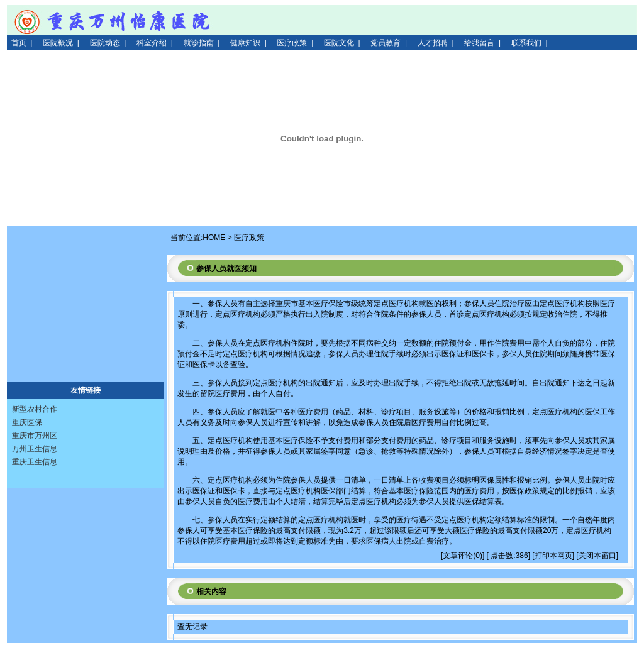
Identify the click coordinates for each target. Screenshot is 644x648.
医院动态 (105, 43)
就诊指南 (199, 43)
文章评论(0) (463, 556)
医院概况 (58, 43)
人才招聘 (433, 43)
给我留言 (479, 43)
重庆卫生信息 (35, 462)
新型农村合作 (35, 409)
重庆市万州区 (35, 436)
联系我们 (526, 43)
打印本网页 (553, 556)
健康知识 (245, 43)
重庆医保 (27, 422)
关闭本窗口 (597, 556)
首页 (19, 43)
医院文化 (339, 43)
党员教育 (386, 43)
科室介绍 (152, 43)
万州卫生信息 (35, 449)
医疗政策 (292, 43)
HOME (214, 238)
